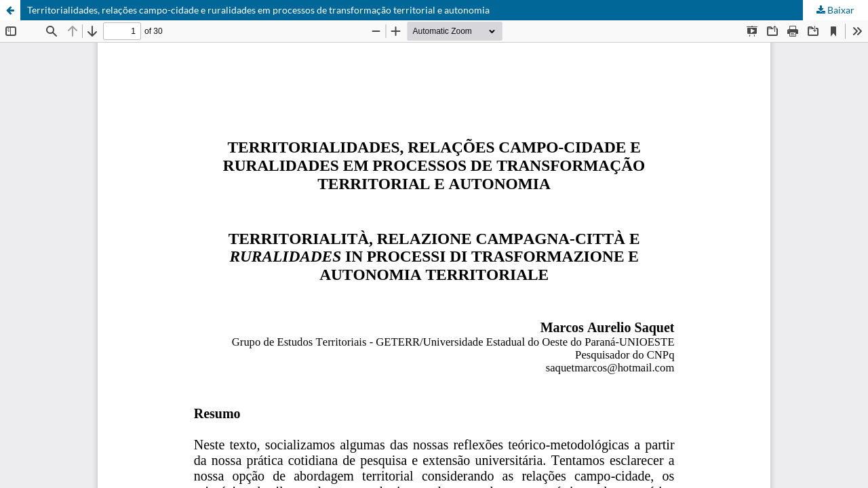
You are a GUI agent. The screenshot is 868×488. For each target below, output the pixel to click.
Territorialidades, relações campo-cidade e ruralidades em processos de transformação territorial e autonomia (258, 10)
